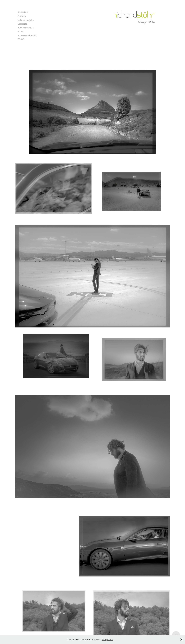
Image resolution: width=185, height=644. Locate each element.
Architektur (23, 12)
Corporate (22, 24)
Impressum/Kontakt (27, 35)
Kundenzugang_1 (26, 28)
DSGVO (21, 39)
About (20, 32)
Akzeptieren (108, 639)
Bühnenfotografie (26, 20)
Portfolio (22, 16)
